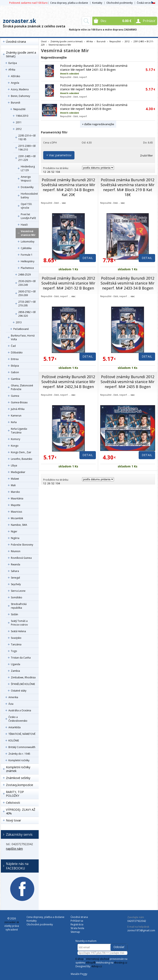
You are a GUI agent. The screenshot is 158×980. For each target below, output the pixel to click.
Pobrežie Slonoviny (22, 545)
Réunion (16, 551)
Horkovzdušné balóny (29, 196)
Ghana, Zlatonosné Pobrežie (22, 387)
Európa (13, 63)
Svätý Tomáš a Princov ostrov (19, 623)
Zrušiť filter (146, 156)
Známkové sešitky (18, 778)
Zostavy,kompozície (20, 785)
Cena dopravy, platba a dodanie (69, 3)
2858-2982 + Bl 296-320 (27, 314)
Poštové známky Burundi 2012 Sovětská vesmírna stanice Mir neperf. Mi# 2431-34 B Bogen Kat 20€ (68, 187)
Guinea (15, 396)
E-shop (80, 959)
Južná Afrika (18, 409)
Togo (14, 651)
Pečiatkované (21, 329)
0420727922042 (137, 921)
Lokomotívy (28, 242)
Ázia (11, 704)
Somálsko (17, 597)
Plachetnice (27, 268)
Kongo (15, 446)
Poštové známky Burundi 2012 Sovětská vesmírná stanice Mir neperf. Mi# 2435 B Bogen (94, 107)
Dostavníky (27, 187)
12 (45, 172)
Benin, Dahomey (20, 96)
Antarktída (15, 727)
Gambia (16, 379)
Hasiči (24, 225)
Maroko (15, 492)
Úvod (44, 41)
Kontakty (97, 3)
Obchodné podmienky (120, 3)
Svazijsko (16, 638)
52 (53, 172)
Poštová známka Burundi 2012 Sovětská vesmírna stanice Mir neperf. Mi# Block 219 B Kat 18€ (128, 187)
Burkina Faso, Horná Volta (23, 337)
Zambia (15, 671)
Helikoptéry (28, 261)
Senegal (15, 578)
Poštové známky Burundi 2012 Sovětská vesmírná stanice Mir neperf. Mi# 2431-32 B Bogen (94, 68)
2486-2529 (24, 275)
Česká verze (146, 3)
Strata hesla (77, 928)
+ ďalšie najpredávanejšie (98, 124)
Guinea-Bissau (19, 402)
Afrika (12, 70)
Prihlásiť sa (77, 921)
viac (64, 203)
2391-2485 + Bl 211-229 (27, 158)
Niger (14, 531)
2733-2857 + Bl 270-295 (27, 304)
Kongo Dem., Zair (21, 452)
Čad (13, 346)
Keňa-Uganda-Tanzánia (19, 431)
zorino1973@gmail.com (141, 930)
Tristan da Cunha (21, 658)
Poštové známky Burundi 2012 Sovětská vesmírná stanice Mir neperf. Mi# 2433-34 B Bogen (94, 87)
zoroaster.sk (19, 21)
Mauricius (16, 512)
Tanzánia (16, 644)
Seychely (16, 584)
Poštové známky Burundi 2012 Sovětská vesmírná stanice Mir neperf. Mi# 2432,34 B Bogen (68, 382)
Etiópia (15, 366)
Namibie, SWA (19, 525)
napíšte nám (14, 849)
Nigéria (15, 538)
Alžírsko (16, 76)
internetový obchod (98, 959)
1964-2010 (22, 116)
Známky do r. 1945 (19, 754)
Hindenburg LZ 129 (28, 168)
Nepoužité (19, 109)
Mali (13, 485)
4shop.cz (97, 966)
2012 (19, 129)
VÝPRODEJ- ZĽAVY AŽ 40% (21, 811)
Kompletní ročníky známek (18, 769)
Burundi (16, 103)
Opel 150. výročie (26, 206)
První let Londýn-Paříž (28, 216)
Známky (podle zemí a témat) (21, 54)
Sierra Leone (18, 591)
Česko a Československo (18, 719)
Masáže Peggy (79, 974)
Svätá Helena (18, 631)
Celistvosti (13, 803)
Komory (16, 439)
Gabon (15, 372)
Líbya (14, 465)
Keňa (14, 422)
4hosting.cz (121, 963)
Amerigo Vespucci (26, 179)
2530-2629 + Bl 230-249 (27, 283)
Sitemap (75, 932)
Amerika (13, 697)
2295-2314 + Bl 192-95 (27, 137)
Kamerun (16, 416)
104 (58, 172)
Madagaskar (18, 472)
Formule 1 (27, 255)
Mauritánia (17, 498)
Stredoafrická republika (19, 606)
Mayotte (16, 505)
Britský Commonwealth (22, 747)
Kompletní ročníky (19, 760)
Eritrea (15, 359)
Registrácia (77, 924)
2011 (19, 122)
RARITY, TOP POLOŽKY (15, 794)
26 (49, 172)
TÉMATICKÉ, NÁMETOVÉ (22, 734)
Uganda (16, 664)
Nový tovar (13, 820)
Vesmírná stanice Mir (28, 233)
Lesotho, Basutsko (22, 459)
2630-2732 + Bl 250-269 (27, 293)
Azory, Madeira (20, 89)
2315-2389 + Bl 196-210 (27, 148)
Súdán (15, 614)
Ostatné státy (19, 691)
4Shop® (91, 963)
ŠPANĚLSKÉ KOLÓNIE (23, 684)
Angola (15, 83)
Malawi (15, 479)
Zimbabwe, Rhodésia (23, 677)
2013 (19, 322)
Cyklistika (26, 248)
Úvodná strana (16, 42)
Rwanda (16, 564)
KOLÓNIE (14, 741)
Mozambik (17, 518)
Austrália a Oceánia (20, 710)
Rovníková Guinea (21, 558)
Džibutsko (17, 352)
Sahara (15, 571)
